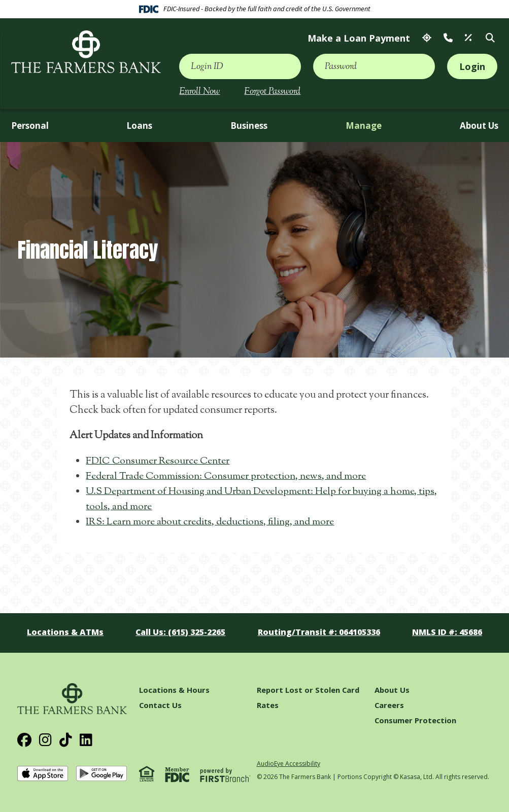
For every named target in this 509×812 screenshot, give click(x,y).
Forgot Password (272, 92)
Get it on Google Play (101, 774)
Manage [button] (364, 126)
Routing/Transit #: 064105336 (319, 632)
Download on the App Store (43, 774)
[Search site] (490, 38)
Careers (389, 705)
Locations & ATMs (427, 38)
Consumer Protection (416, 720)
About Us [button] (479, 126)
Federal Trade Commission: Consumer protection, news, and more (228, 476)
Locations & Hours (174, 690)
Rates (468, 38)
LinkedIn (86, 740)
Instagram (45, 740)
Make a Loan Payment (359, 38)
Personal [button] (30, 126)
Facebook (24, 740)
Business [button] (249, 126)
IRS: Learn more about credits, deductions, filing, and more (212, 522)
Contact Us (448, 38)
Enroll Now (199, 92)
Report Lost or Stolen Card (309, 690)
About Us (392, 690)
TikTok (66, 740)
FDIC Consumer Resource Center (158, 461)
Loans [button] (139, 126)
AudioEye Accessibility (289, 764)
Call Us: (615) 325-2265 (181, 632)
